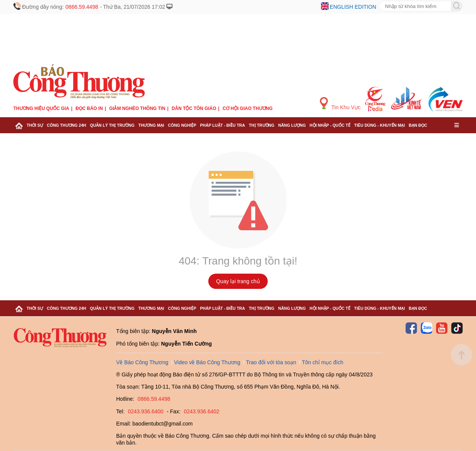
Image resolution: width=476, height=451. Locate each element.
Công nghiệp (182, 125)
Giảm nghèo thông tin (137, 108)
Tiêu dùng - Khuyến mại (379, 125)
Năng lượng (292, 125)
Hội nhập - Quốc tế (330, 125)
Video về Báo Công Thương (207, 362)
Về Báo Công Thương (142, 362)
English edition (353, 7)
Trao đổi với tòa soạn (271, 362)
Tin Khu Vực (340, 104)
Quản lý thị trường (112, 125)
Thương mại (151, 125)
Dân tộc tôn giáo (194, 108)
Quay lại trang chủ (238, 281)
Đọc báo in (89, 108)
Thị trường (261, 125)
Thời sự (35, 125)
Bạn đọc (418, 125)
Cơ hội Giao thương (248, 108)
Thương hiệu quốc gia (41, 108)
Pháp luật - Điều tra (222, 125)
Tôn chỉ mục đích (323, 362)
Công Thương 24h (66, 125)
